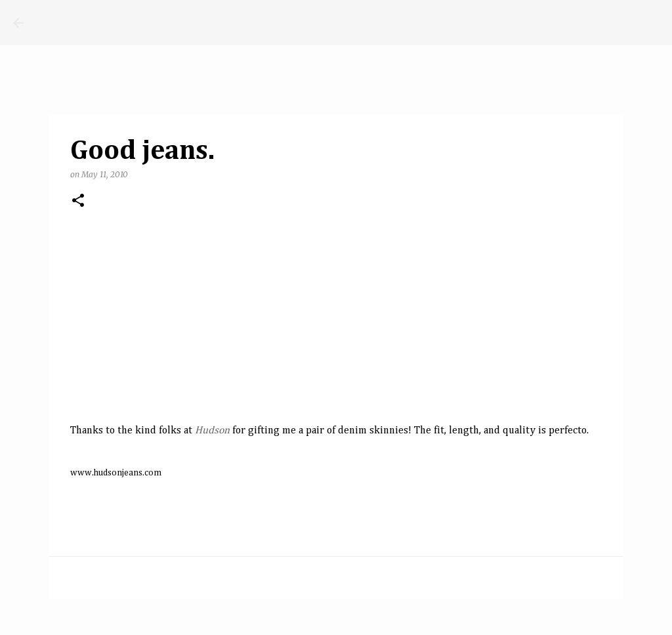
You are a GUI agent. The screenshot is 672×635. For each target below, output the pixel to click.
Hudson (212, 431)
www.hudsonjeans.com (116, 473)
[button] (78, 201)
